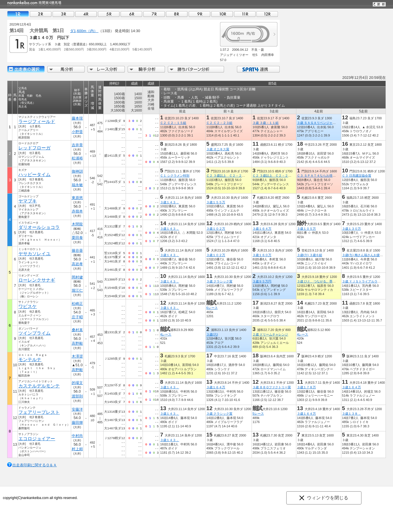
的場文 (77, 383)
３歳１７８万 (306, 387)
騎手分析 (146, 69)
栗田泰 (77, 238)
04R (86, 14)
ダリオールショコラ (39, 227)
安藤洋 (77, 409)
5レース (258, 414)
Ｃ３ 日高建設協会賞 (357, 176)
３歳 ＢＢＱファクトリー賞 (272, 387)
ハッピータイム (34, 175)
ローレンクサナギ (37, 280)
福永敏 (77, 185)
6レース (212, 308)
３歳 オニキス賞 (218, 149)
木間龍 (77, 224)
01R (18, 14)
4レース (166, 334)
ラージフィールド (37, 121)
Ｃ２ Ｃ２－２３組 (219, 123)
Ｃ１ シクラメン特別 (175, 176)
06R (131, 14)
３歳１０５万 (306, 229)
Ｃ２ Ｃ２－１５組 (173, 123)
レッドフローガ (34, 148)
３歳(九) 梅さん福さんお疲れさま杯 (367, 255)
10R (222, 14)
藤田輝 (77, 423)
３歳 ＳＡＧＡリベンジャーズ (318, 123)
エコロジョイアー (37, 439)
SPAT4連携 (258, 69)
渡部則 (77, 396)
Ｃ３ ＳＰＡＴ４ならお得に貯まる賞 (323, 176)
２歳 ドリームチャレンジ (270, 334)
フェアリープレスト (39, 412)
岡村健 (77, 277)
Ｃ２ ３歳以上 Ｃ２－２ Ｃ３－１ (232, 176)
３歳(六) (212, 334)
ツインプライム (34, 333)
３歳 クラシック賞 (219, 281)
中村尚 (77, 436)
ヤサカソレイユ (34, 254)
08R (177, 14)
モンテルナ (30, 359)
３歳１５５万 (216, 202)
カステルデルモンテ (39, 386)
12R (267, 14)
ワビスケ (28, 306)
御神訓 (77, 171)
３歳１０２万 (216, 229)
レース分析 (106, 69)
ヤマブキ (28, 201)
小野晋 (77, 132)
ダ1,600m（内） (84, 31)
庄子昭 (77, 317)
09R (199, 14)
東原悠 (77, 198)
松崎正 (77, 304)
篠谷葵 (77, 251)
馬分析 (66, 69)
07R (154, 14)
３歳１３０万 (351, 229)
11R (245, 14)
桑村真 (77, 330)
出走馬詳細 (26, 69)
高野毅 (77, 343)
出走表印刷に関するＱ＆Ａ (35, 465)
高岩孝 (77, 264)
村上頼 (77, 449)
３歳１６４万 (262, 229)
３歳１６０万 (262, 255)
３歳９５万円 (262, 281)
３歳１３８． (351, 414)
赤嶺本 (77, 211)
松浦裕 (77, 158)
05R (109, 14)
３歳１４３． (170, 202)
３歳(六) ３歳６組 (310, 255)
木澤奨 (77, 356)
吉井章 (77, 145)
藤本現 (77, 118)
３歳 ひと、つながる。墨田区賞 (319, 281)
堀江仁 (77, 290)
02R (41, 14)
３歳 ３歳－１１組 (265, 123)
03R (63, 14)
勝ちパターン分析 (196, 69)
